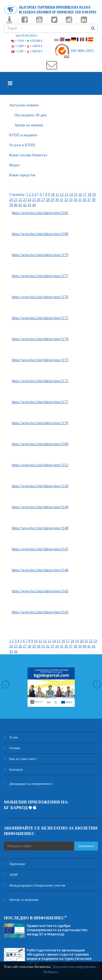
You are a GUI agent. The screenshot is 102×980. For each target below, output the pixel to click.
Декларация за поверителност (28, 784)
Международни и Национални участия (35, 885)
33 (71, 200)
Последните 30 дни (30, 115)
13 (66, 195)
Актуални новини (24, 105)
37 (89, 200)
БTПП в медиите (23, 135)
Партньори (14, 864)
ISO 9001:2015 (74, 51)
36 (84, 200)
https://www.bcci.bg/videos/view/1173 (40, 360)
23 (25, 200)
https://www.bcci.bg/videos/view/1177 (40, 276)
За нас (11, 737)
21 (16, 200)
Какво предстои (22, 175)
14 (71, 195)
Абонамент (86, 846)
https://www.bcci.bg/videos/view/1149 (40, 507)
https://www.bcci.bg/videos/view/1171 (40, 402)
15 (76, 195)
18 (89, 195)
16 (80, 195)
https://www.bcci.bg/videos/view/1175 (40, 318)
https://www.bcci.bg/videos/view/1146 (40, 570)
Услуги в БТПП (22, 145)
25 (34, 200)
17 (85, 195)
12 (62, 195)
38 (94, 200)
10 (53, 195)
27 (43, 200)
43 (29, 205)
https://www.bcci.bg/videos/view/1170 (40, 423)
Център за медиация (21, 899)
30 (57, 200)
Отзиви (12, 748)
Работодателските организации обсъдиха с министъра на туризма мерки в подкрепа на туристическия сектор (59, 956)
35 (80, 200)
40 (16, 205)
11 (57, 195)
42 (25, 205)
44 (34, 205)
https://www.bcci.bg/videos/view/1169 (40, 444)
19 (94, 195)
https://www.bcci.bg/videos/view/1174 (40, 339)
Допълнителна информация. (74, 967)
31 (62, 200)
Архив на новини (29, 125)
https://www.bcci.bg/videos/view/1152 (40, 465)
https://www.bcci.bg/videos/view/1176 (40, 297)
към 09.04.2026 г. (27, 35)
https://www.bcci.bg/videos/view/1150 (40, 486)
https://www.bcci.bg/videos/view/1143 (40, 612)
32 (66, 200)
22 (20, 200)
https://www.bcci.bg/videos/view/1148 (40, 528)
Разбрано (51, 972)
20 (11, 200)
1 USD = (27, 41)
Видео (14, 165)
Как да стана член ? (21, 759)
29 (52, 200)
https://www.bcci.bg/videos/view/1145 (40, 591)
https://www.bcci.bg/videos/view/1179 (40, 255)
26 (39, 200)
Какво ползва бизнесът (28, 155)
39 (11, 205)
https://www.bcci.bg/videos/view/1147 (40, 549)
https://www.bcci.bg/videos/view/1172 (40, 381)
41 (20, 205)
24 (29, 200)
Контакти (13, 769)
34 (75, 200)
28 (48, 200)
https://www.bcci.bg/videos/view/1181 (40, 213)
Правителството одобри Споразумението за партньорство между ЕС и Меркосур (57, 930)
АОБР (11, 875)
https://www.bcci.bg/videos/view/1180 (40, 234)
